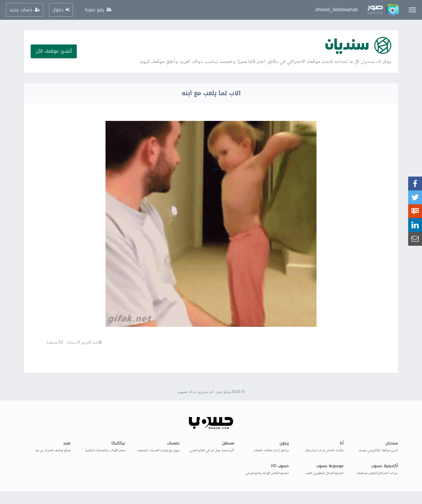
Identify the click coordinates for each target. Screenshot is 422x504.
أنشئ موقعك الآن (54, 51)
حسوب (183, 392)
